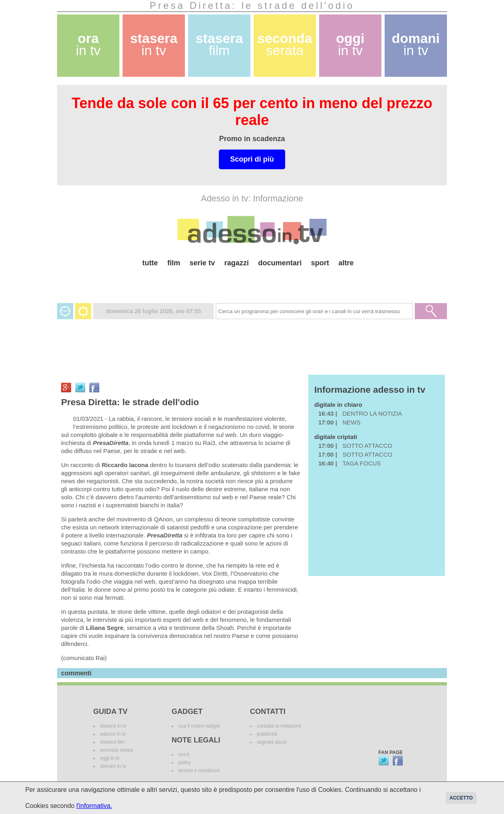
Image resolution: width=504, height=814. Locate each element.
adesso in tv (113, 734)
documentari (280, 263)
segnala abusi (272, 742)
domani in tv (113, 766)
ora (88, 44)
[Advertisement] (252, 282)
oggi (350, 44)
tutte (150, 263)
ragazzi (237, 263)
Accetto (461, 798)
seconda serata (117, 750)
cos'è (184, 755)
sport (320, 263)
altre (346, 263)
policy (185, 763)
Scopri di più (252, 159)
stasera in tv (113, 726)
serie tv (202, 263)
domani (416, 44)
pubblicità (267, 734)
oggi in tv (110, 758)
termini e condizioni (199, 771)
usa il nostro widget (199, 726)
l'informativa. (94, 806)
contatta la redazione (279, 726)
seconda (285, 44)
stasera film (112, 742)
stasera (154, 44)
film (174, 263)
